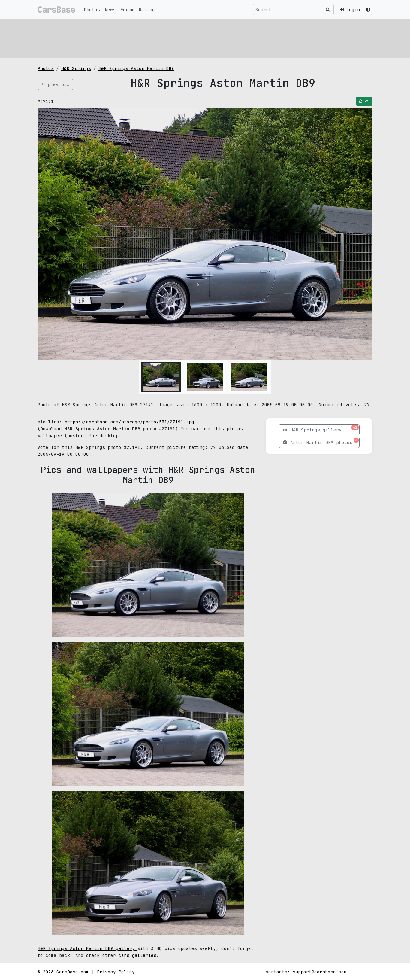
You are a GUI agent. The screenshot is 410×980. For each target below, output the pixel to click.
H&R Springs (76, 68)
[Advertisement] (205, 38)
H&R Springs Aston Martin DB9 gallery (87, 948)
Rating (147, 9)
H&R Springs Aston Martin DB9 (136, 68)
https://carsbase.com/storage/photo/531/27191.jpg (129, 422)
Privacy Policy (116, 972)
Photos (92, 9)
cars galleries (137, 955)
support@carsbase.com (320, 972)
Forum (127, 9)
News (110, 9)
